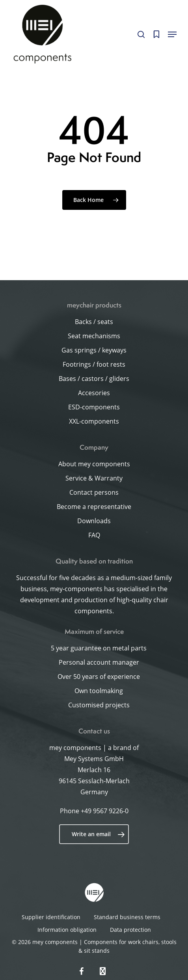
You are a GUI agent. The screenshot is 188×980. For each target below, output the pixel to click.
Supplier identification (51, 917)
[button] (172, 34)
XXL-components (94, 421)
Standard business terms (127, 917)
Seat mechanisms (94, 336)
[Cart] (156, 34)
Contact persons (94, 492)
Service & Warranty (94, 478)
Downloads (94, 521)
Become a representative (94, 507)
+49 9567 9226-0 (105, 811)
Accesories (94, 393)
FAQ (94, 535)
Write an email (98, 834)
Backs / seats (94, 322)
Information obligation (67, 930)
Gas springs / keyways (94, 350)
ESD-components (94, 407)
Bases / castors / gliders (94, 379)
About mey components (94, 464)
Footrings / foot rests (94, 364)
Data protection (130, 930)
